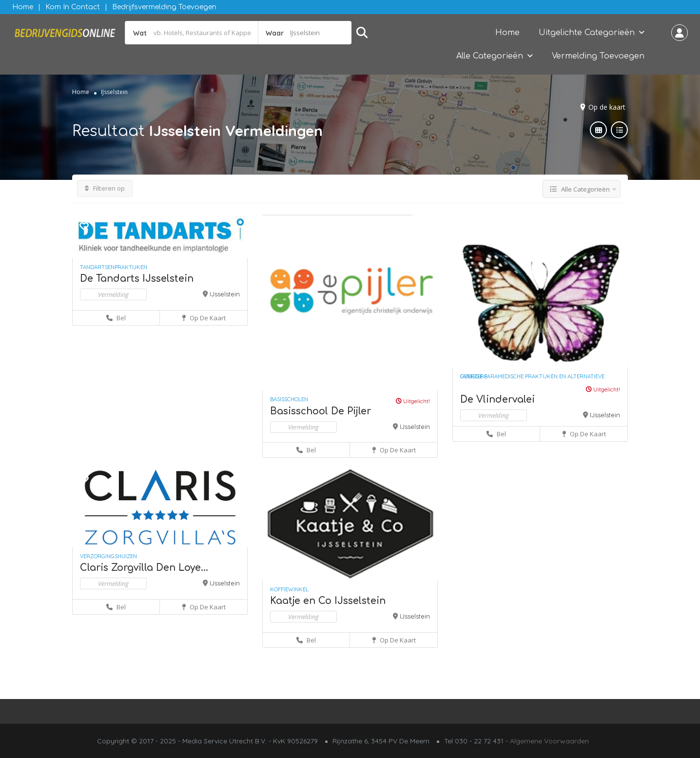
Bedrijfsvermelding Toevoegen (164, 7)
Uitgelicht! (413, 401)
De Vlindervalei (497, 399)
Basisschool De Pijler (321, 411)
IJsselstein (225, 294)
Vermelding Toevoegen (598, 56)
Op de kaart (607, 107)
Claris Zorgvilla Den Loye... (144, 568)
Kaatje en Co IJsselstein (328, 601)
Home (23, 7)
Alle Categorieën (490, 56)
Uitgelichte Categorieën (587, 33)
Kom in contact (73, 7)
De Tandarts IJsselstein (137, 279)
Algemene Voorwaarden (549, 741)
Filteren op (105, 188)
